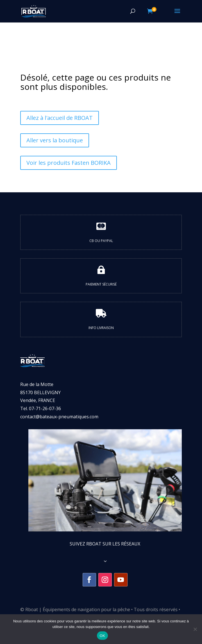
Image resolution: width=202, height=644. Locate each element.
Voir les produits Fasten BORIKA (69, 163)
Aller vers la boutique (55, 140)
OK (102, 636)
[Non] (195, 629)
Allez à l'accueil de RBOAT (60, 118)
